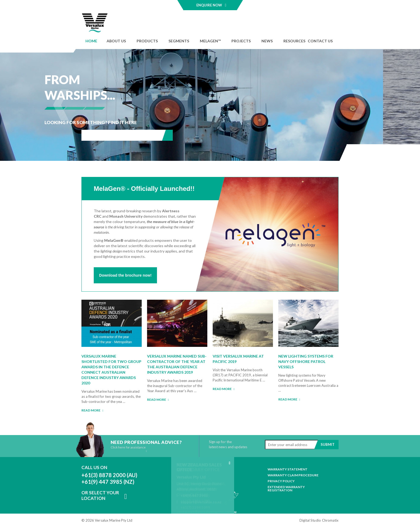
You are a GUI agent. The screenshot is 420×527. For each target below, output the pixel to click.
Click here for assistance (129, 449)
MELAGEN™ (210, 41)
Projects (241, 41)
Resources (294, 41)
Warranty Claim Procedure (293, 475)
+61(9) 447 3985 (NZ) (108, 482)
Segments (179, 41)
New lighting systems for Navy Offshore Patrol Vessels (306, 361)
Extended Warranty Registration (286, 489)
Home (91, 41)
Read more (92, 410)
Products (147, 41)
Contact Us (320, 41)
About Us (116, 41)
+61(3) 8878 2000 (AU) (109, 475)
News (267, 41)
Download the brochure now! (125, 275)
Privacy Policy (281, 481)
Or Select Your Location (100, 495)
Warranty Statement (288, 469)
